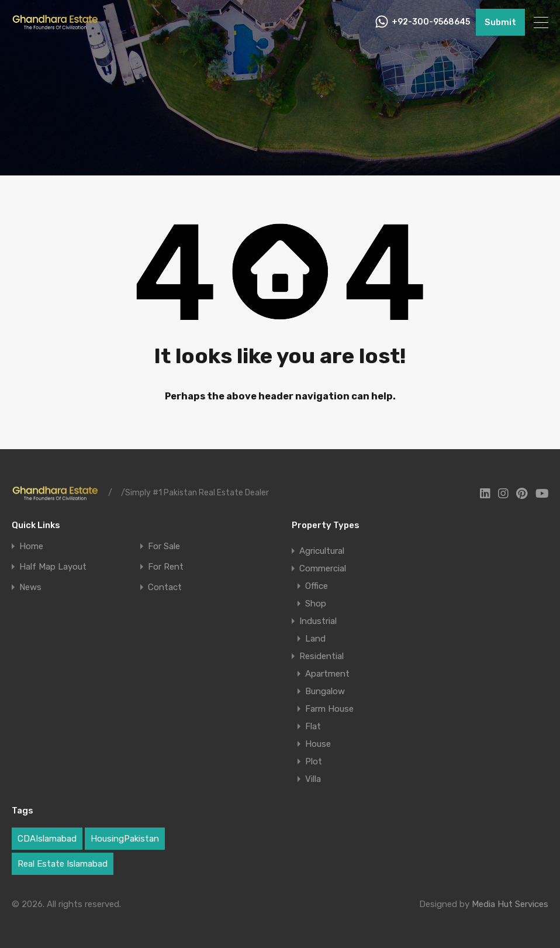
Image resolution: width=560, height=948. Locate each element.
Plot (314, 761)
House (318, 744)
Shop (316, 604)
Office (317, 586)
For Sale (164, 547)
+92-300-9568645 (431, 22)
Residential (322, 656)
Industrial (318, 621)
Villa (313, 779)
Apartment (327, 674)
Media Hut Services (510, 904)
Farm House (329, 709)
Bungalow (325, 691)
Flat (313, 726)
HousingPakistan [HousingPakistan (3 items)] (125, 839)
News (30, 587)
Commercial (323, 568)
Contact (165, 587)
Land (315, 639)
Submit (500, 22)
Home (31, 547)
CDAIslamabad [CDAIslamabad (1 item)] (47, 839)
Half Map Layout (53, 567)
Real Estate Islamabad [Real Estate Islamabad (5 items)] (63, 864)
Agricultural (322, 551)
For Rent (166, 567)
